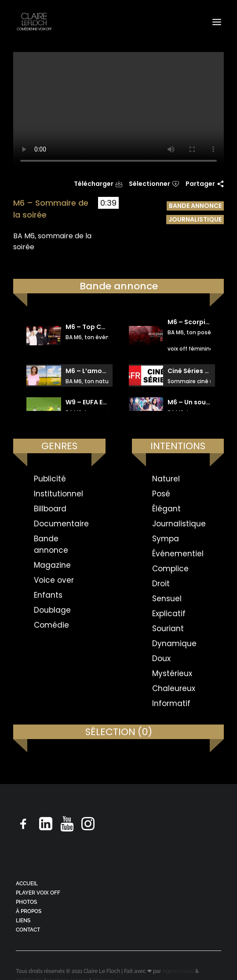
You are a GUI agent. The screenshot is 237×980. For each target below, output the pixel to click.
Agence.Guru (178, 971)
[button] (217, 22)
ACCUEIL (27, 884)
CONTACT (28, 930)
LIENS (23, 921)
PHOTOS (26, 902)
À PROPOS (29, 911)
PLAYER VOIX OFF (38, 893)
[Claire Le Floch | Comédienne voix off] (34, 22)
